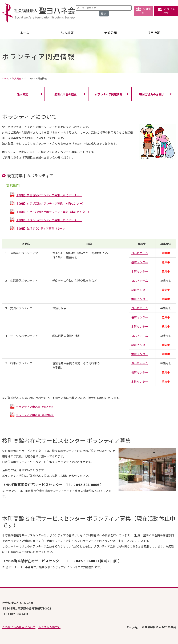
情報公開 (111, 33)
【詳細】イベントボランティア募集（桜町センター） (49, 220)
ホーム (24, 33)
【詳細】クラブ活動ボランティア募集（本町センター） (50, 203)
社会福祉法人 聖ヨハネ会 (39, 13)
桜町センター (140, 262)
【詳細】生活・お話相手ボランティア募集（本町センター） (54, 212)
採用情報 (144, 11)
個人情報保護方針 (49, 627)
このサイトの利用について (19, 627)
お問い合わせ (166, 11)
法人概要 (67, 33)
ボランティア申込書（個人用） (35, 407)
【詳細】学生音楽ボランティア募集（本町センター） (49, 195)
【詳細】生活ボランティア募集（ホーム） (42, 228)
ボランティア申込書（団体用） (35, 415)
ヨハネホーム (140, 253)
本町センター (140, 271)
